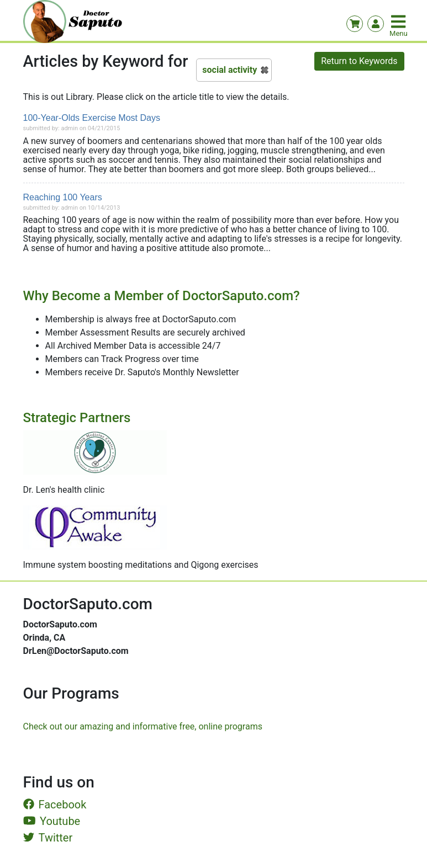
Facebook (55, 805)
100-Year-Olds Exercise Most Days (92, 118)
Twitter (48, 838)
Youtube (52, 821)
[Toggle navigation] (399, 22)
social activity (230, 70)
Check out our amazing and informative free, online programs (143, 726)
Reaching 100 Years (63, 197)
